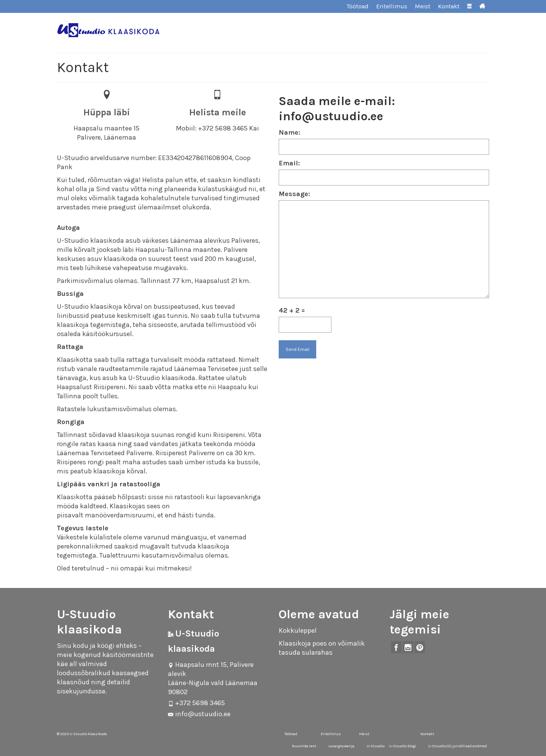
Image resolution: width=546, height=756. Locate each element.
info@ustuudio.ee (199, 714)
